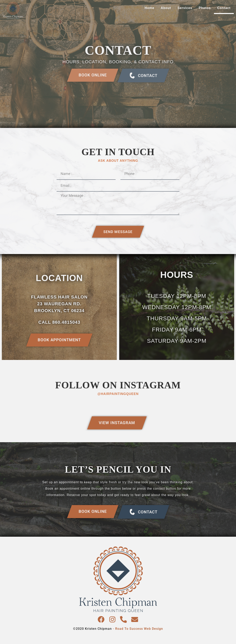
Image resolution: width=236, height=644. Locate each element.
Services (185, 8)
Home (150, 8)
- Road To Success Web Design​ (138, 629)
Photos (205, 8)
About (166, 8)
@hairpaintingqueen (118, 394)
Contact (224, 8)
